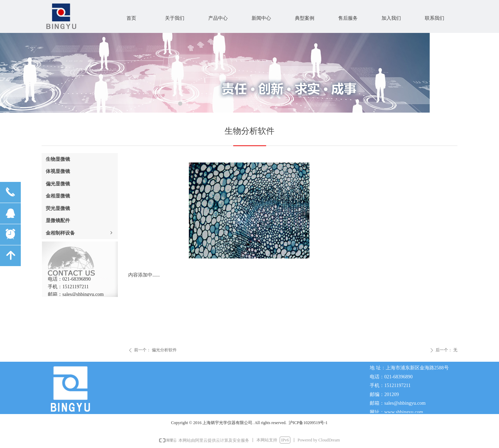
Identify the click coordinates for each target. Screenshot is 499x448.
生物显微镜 (58, 159)
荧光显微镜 (58, 208)
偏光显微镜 (58, 184)
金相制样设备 (80, 233)
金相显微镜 (58, 196)
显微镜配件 (58, 221)
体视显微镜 (58, 171)
